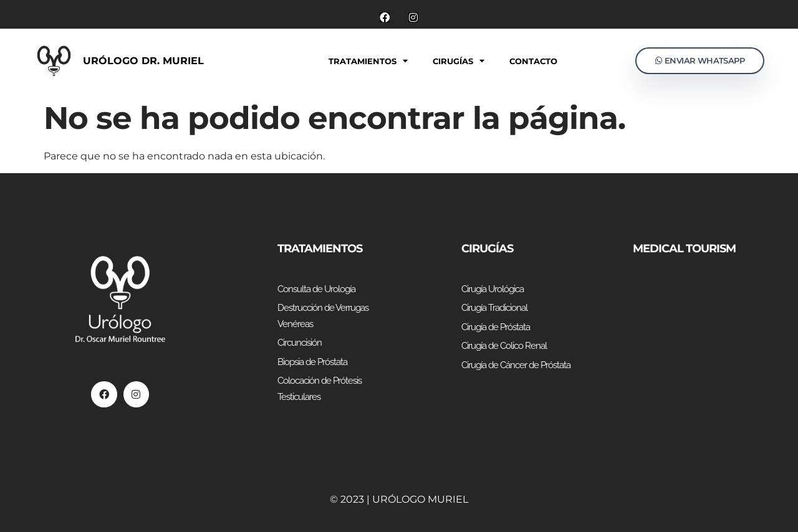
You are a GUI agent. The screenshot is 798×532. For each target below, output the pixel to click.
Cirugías (459, 61)
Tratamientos (368, 61)
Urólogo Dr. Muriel (143, 61)
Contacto (533, 61)
